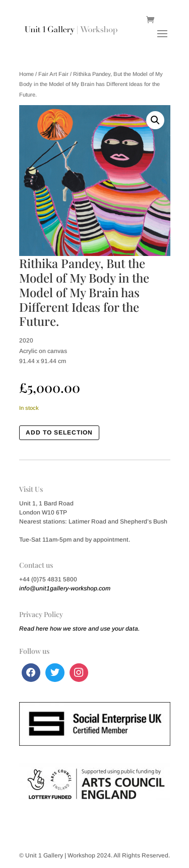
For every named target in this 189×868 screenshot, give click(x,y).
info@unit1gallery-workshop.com (65, 588)
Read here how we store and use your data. (79, 629)
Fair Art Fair (53, 74)
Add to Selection (59, 432)
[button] (155, 120)
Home (26, 74)
